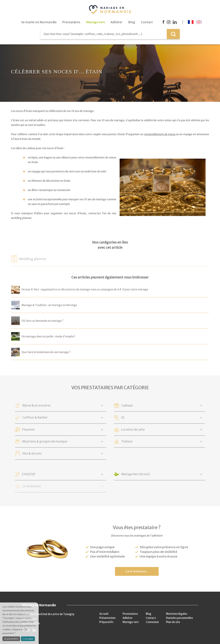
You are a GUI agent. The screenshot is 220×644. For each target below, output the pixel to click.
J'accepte (28, 639)
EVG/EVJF (29, 474)
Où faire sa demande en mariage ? (42, 321)
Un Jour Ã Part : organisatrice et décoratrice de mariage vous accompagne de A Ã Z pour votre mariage (85, 289)
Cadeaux (127, 405)
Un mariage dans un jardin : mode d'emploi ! (48, 336)
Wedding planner (33, 259)
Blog (148, 614)
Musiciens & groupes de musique (45, 441)
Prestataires (130, 614)
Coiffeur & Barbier (35, 418)
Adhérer (128, 618)
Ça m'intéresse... (137, 571)
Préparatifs (106, 622)
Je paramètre (11, 639)
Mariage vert (131, 622)
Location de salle (133, 430)
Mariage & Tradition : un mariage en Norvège (49, 305)
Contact (151, 618)
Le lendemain (31, 486)
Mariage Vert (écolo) (135, 474)
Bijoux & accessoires (36, 405)
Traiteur (127, 441)
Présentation (107, 618)
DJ (123, 418)
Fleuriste (28, 430)
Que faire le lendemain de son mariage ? (46, 352)
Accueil (104, 614)
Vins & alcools (32, 454)
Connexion (152, 622)
